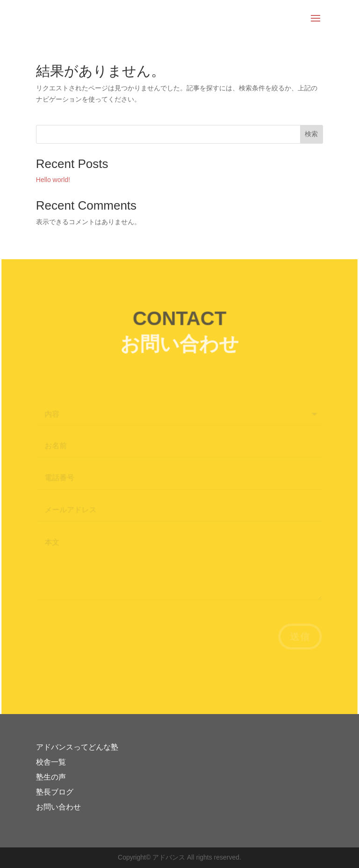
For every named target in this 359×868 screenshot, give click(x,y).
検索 (311, 134)
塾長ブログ (55, 792)
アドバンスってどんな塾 (77, 747)
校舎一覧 (51, 762)
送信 (298, 637)
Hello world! (53, 180)
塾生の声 (51, 777)
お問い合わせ (58, 807)
